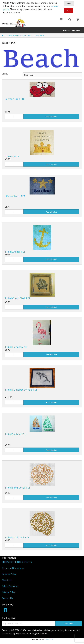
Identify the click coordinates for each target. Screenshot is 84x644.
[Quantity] (14, 116)
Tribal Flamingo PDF (16, 347)
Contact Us (7, 598)
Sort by (5, 74)
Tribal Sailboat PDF (16, 434)
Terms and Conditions (13, 568)
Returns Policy (9, 574)
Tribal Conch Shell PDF (18, 298)
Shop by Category (72, 30)
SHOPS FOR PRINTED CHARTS (17, 562)
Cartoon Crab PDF (15, 99)
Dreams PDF (12, 156)
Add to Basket (51, 117)
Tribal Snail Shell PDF (17, 537)
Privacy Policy (9, 592)
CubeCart (50, 640)
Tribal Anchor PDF (15, 252)
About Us (7, 580)
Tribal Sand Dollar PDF (18, 488)
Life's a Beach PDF (15, 196)
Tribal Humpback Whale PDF (21, 390)
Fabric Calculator (10, 586)
